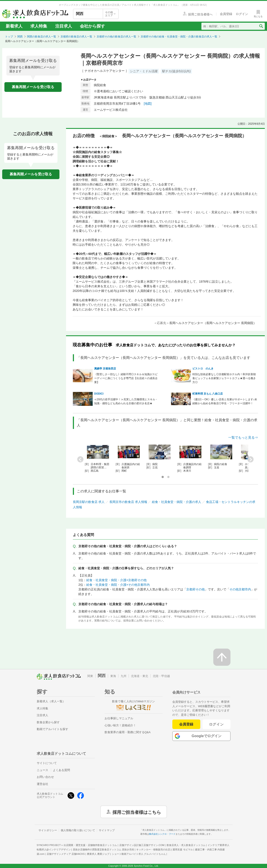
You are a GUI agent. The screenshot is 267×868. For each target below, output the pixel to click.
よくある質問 (61, 770)
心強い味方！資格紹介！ (120, 725)
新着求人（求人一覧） (51, 701)
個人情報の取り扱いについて (78, 830)
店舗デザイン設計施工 (142, 845)
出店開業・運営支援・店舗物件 (90, 845)
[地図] (148, 104)
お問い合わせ (45, 777)
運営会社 (42, 784)
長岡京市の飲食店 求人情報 (128, 502)
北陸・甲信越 (161, 676)
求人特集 (39, 26)
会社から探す (92, 26)
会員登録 (186, 724)
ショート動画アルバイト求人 (139, 854)
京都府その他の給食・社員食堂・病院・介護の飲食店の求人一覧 (179, 37)
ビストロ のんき (203, 369)
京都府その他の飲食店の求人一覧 (116, 37)
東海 (113, 676)
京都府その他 (195, 589)
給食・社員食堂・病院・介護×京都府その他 (116, 580)
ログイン (216, 724)
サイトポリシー (48, 830)
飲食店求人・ (186, 845)
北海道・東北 (140, 676)
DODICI (99, 394)
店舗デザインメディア (66, 854)
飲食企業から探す (48, 722)
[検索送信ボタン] (261, 26)
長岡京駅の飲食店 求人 (89, 502)
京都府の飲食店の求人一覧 (76, 37)
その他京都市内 (240, 589)
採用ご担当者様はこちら (137, 812)
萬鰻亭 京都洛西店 (105, 369)
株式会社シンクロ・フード (162, 834)
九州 (123, 676)
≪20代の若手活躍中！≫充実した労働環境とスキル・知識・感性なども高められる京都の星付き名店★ (126, 401)
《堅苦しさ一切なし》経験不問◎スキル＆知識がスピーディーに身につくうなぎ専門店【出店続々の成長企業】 (126, 378)
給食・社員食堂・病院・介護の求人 (177, 502)
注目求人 (64, 26)
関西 (20, 37)
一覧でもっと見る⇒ (243, 437)
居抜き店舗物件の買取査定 (103, 849)
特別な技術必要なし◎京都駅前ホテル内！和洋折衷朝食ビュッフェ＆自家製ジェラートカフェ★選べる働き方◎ (224, 378)
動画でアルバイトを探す (52, 729)
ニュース (42, 770)
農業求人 (98, 854)
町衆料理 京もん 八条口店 (208, 394)
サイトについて (47, 763)
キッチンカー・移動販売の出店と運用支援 (164, 849)
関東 (90, 676)
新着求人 (14, 26)
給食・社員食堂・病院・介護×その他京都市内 (118, 585)
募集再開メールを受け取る (33, 87)
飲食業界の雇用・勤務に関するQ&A (128, 732)
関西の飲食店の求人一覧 (42, 37)
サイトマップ (107, 830)
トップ (9, 37)
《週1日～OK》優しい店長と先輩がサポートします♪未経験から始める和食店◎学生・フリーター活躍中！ (225, 401)
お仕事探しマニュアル (119, 718)
